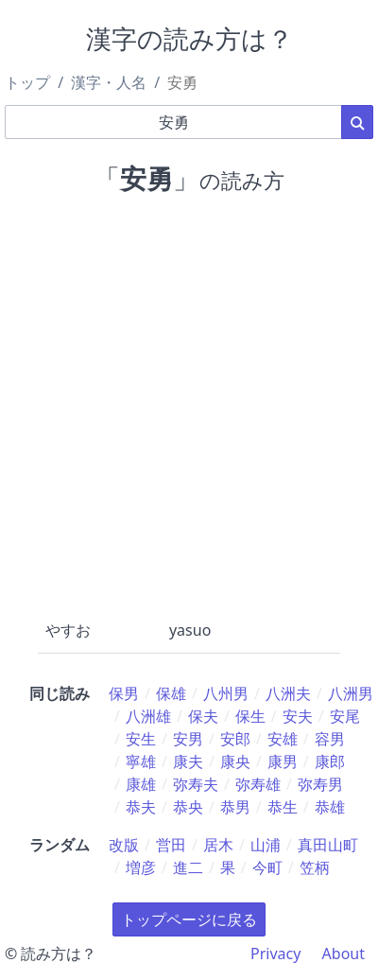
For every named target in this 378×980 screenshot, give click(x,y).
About (344, 954)
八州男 (226, 693)
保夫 (203, 716)
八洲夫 (288, 693)
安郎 (235, 739)
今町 (267, 867)
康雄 (141, 784)
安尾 (345, 716)
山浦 (266, 845)
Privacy (275, 954)
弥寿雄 (258, 784)
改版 (124, 845)
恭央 (188, 807)
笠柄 (315, 867)
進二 (188, 867)
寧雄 (141, 761)
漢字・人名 (109, 82)
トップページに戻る (189, 919)
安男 (188, 739)
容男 (330, 739)
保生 (250, 716)
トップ (27, 82)
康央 (235, 761)
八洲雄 (148, 716)
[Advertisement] (189, 403)
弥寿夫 (196, 784)
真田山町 (328, 845)
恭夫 (141, 807)
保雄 (171, 693)
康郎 (330, 761)
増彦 (141, 867)
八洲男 (351, 693)
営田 (171, 845)
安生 (141, 739)
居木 (218, 845)
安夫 (298, 716)
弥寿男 (320, 784)
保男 (124, 693)
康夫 (188, 761)
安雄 (283, 739)
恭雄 (330, 807)
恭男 (235, 807)
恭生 (283, 807)
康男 (283, 761)
